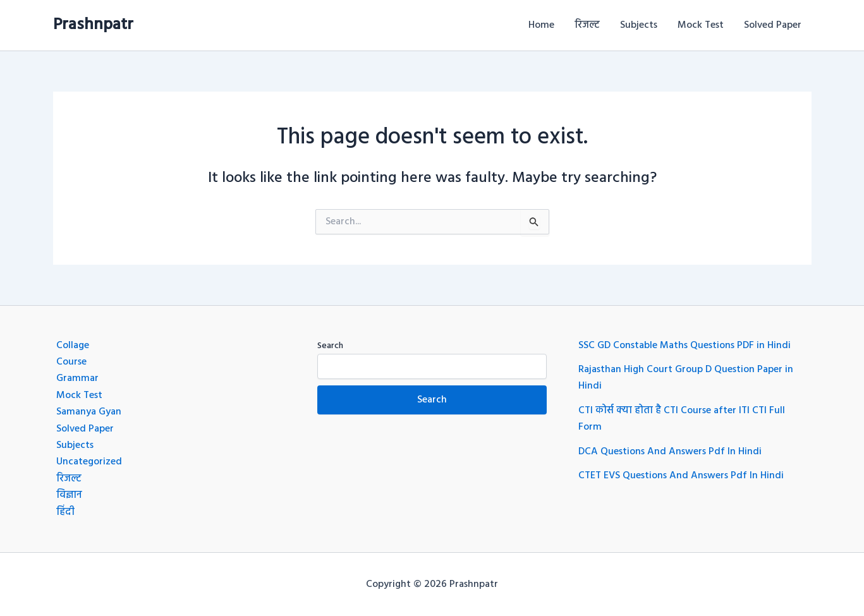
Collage (73, 346)
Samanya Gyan (89, 412)
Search (330, 346)
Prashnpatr (93, 25)
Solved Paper (773, 25)
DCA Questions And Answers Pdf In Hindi (670, 452)
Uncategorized (89, 462)
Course (71, 362)
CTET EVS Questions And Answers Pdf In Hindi (681, 476)
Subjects (639, 25)
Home (541, 25)
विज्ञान (69, 495)
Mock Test (701, 25)
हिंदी (65, 512)
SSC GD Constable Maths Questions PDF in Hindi (685, 346)
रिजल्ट (587, 25)
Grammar (77, 378)
